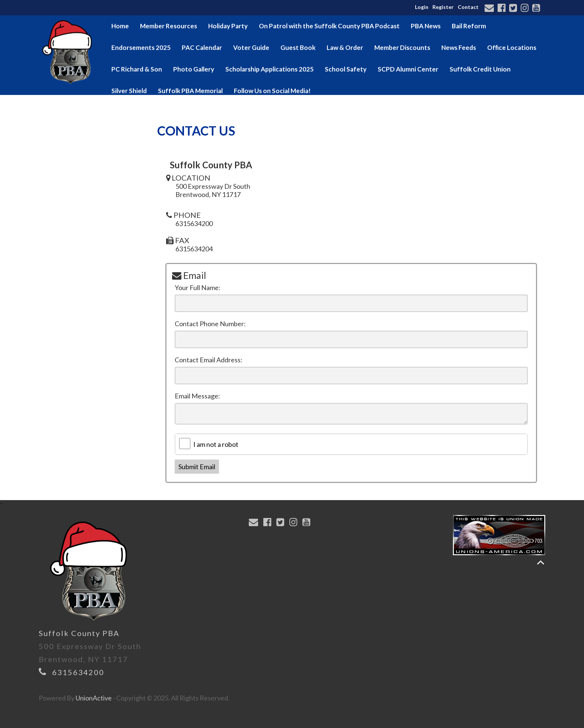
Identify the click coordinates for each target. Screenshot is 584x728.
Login (422, 7)
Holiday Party (228, 26)
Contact (468, 7)
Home (120, 26)
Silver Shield (129, 91)
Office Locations (512, 47)
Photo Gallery (194, 69)
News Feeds (459, 47)
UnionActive (94, 698)
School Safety (346, 69)
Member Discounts (402, 47)
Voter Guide (251, 47)
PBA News (426, 26)
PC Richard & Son (137, 69)
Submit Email (197, 467)
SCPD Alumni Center (408, 69)
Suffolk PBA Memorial (190, 91)
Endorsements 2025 (141, 47)
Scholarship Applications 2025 (269, 69)
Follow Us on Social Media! (272, 91)
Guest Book (298, 47)
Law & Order (345, 47)
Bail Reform (469, 26)
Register (443, 7)
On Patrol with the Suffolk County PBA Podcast (329, 26)
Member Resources (169, 26)
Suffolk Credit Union (480, 69)
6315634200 (78, 672)
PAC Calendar (202, 47)
